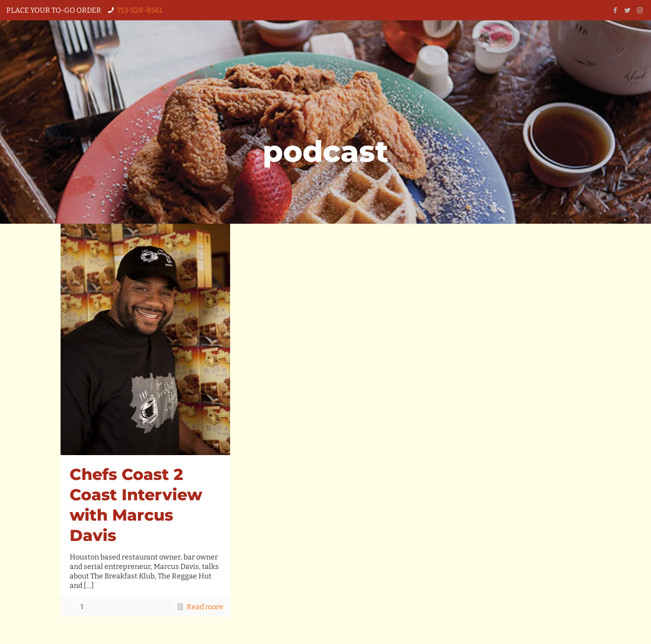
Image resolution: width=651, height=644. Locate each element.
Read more (205, 607)
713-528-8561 (140, 10)
